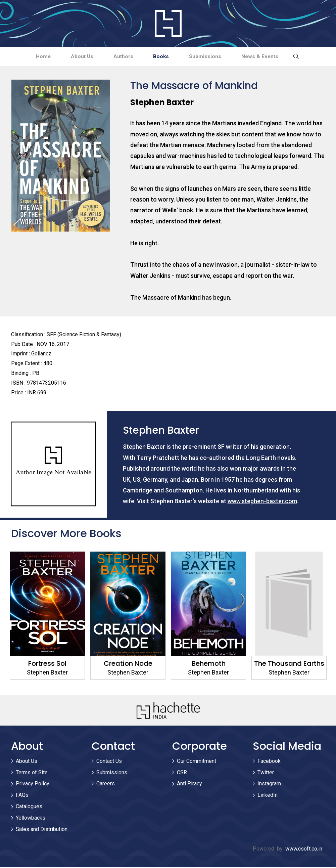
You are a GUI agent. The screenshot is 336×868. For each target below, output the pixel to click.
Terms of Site (32, 773)
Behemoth (208, 664)
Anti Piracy (189, 785)
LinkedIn (268, 796)
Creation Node (128, 664)
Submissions (211, 57)
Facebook (269, 762)
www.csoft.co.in (304, 850)
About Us (76, 57)
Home (33, 57)
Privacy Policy (33, 785)
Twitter (266, 773)
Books (163, 57)
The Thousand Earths (289, 664)
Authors (121, 57)
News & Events (269, 57)
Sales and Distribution (42, 830)
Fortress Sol (47, 664)
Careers (106, 785)
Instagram (269, 785)
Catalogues (29, 807)
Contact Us (109, 762)
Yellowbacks (31, 818)
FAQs (22, 796)
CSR (182, 773)
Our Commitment (197, 762)
